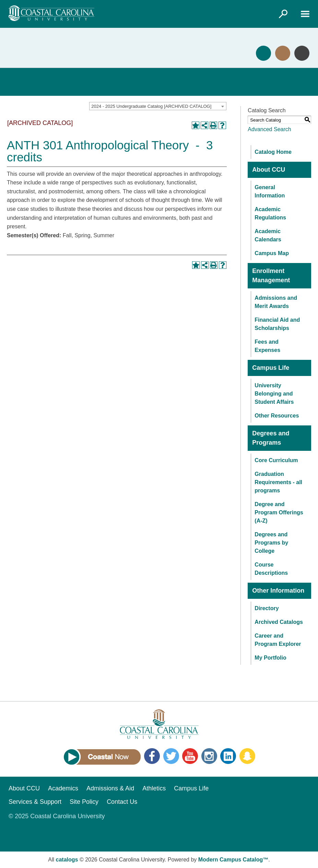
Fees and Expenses (267, 346)
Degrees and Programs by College (271, 543)
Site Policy (84, 802)
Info (302, 53)
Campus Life (191, 788)
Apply (263, 53)
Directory (267, 608)
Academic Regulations (270, 213)
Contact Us (122, 802)
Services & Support (35, 802)
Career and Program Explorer (278, 640)
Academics (63, 788)
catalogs (67, 860)
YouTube (190, 756)
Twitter (171, 756)
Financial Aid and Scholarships (277, 324)
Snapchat (247, 756)
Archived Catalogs (279, 622)
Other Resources (277, 416)
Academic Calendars (268, 235)
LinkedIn (228, 756)
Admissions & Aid (110, 788)
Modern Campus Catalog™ (233, 860)
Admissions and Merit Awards (276, 302)
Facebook (152, 756)
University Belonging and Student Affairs (274, 394)
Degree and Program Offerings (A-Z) (279, 512)
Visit (283, 53)
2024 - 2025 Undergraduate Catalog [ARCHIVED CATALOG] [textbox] (151, 106)
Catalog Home (273, 152)
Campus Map (272, 253)
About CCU (24, 788)
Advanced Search (269, 129)
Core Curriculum (276, 460)
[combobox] (158, 106)
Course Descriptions (271, 569)
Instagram (209, 756)
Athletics (154, 788)
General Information (270, 191)
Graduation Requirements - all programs (278, 482)
